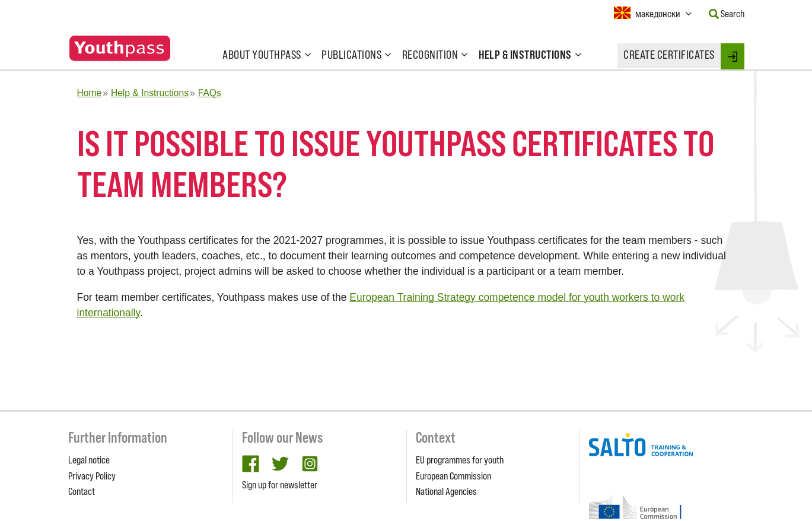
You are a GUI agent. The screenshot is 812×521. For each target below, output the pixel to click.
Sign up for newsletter (280, 485)
